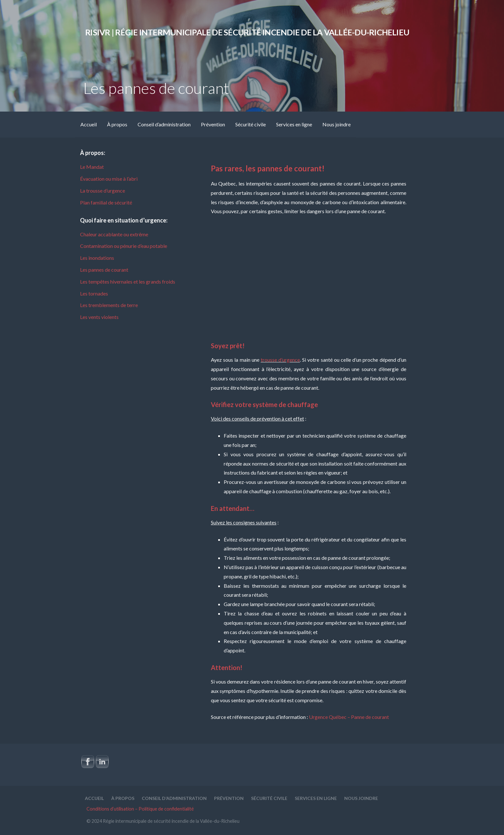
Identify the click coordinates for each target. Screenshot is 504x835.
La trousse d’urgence (103, 191)
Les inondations (97, 258)
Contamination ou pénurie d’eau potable (124, 246)
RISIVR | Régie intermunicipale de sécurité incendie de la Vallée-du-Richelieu (247, 32)
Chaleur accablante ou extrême (114, 234)
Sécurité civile (251, 124)
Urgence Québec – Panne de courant (349, 717)
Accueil (89, 124)
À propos (117, 124)
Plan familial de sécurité (106, 202)
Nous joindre (337, 124)
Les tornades (94, 293)
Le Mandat (92, 167)
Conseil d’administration (164, 124)
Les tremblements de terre (109, 305)
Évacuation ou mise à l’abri (109, 179)
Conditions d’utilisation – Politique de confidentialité (140, 809)
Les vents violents (99, 317)
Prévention (213, 124)
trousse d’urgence (280, 360)
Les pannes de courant (104, 270)
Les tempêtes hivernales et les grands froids (128, 281)
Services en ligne (294, 124)
